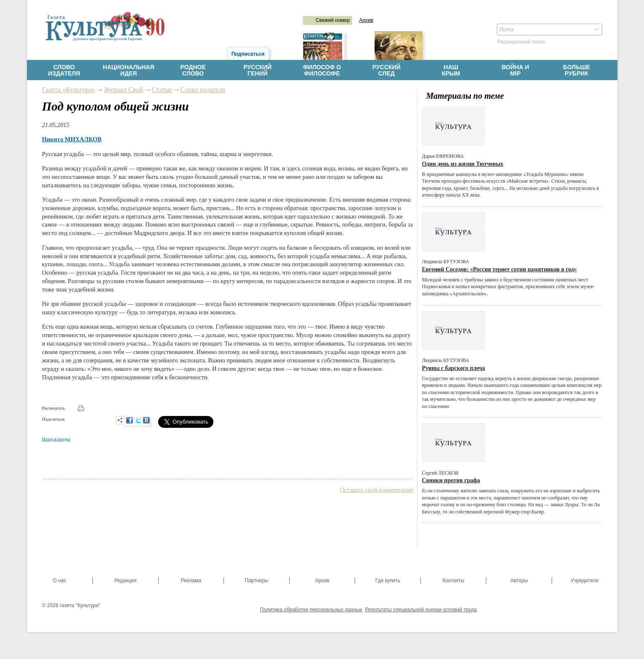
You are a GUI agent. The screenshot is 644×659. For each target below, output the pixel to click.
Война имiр (516, 70)
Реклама (191, 581)
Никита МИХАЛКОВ (72, 139)
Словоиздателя (64, 70)
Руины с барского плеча (453, 368)
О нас (59, 581)
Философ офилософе (322, 70)
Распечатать (54, 408)
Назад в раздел (56, 439)
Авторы (519, 581)
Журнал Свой (123, 90)
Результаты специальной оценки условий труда (421, 610)
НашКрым (451, 70)
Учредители (585, 581)
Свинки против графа (451, 480)
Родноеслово (193, 70)
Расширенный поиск (521, 42)
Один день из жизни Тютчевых (462, 164)
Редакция (125, 581)
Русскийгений (257, 70)
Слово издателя (203, 90)
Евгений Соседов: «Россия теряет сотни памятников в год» (499, 269)
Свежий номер (333, 20)
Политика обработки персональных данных (311, 610)
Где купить (388, 581)
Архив (366, 20)
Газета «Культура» (69, 90)
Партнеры (257, 581)
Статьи (162, 90)
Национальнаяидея (129, 70)
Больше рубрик (580, 70)
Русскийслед (387, 70)
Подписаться (248, 54)
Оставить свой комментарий (376, 490)
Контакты (453, 581)
